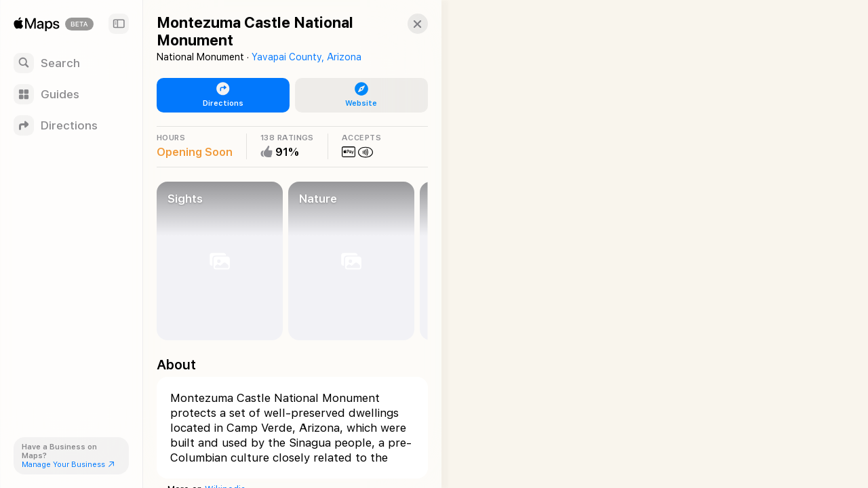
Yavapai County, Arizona (307, 57)
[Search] (71, 63)
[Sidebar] (119, 24)
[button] (404, 24)
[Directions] (71, 125)
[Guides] (71, 94)
